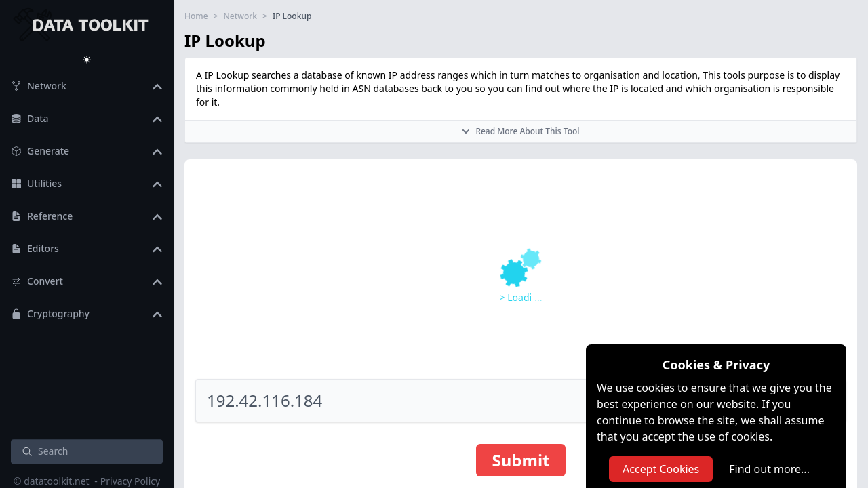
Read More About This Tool (520, 131)
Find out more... (769, 469)
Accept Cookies (661, 469)
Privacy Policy (130, 481)
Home (196, 16)
